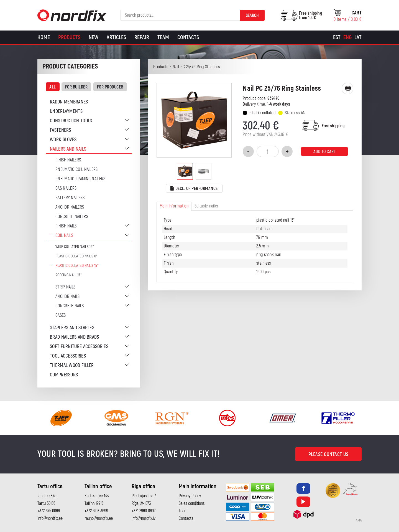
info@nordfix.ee (50, 518)
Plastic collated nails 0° (76, 256)
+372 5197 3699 (96, 511)
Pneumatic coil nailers (77, 169)
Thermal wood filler (72, 365)
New (94, 37)
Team (163, 37)
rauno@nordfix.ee (99, 518)
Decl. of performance (194, 189)
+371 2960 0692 (144, 511)
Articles (116, 37)
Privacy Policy (190, 496)
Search (252, 16)
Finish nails (66, 226)
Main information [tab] (174, 206)
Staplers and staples (72, 328)
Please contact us (328, 454)
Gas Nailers (66, 188)
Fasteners (61, 130)
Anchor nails (68, 297)
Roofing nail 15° (69, 275)
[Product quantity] (268, 151)
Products (69, 37)
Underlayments (66, 111)
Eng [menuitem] (347, 37)
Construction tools (71, 121)
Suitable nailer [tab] (207, 206)
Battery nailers (70, 198)
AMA (359, 520)
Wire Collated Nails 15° (75, 247)
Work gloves (63, 140)
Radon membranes (69, 102)
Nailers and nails (68, 149)
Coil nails (64, 235)
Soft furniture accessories (79, 347)
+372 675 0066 (49, 511)
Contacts (188, 37)
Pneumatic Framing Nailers (80, 179)
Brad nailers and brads (75, 337)
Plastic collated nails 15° (77, 266)
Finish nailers (68, 160)
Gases (61, 315)
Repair (142, 37)
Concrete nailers (72, 217)
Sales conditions (192, 503)
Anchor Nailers (70, 207)
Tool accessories (68, 356)
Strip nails (65, 287)
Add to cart (325, 152)
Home (44, 37)
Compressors (64, 375)
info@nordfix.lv (144, 518)
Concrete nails (70, 306)
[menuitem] (337, 37)
